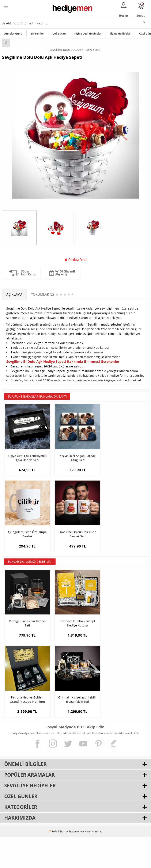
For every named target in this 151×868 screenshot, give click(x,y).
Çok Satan (59, 33)
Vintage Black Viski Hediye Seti (27, 656)
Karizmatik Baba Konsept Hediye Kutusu (75, 656)
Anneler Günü (13, 33)
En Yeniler (37, 33)
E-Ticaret (63, 863)
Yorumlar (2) (141, 258)
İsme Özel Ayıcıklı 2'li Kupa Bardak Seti (27, 568)
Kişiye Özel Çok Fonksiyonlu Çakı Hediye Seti (27, 493)
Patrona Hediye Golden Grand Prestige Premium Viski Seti (124, 656)
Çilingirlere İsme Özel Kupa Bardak (124, 493)
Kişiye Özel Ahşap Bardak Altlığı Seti (75, 493)
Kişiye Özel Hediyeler (88, 33)
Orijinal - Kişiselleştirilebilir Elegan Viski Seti (27, 731)
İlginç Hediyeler (120, 33)
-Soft (53, 863)
